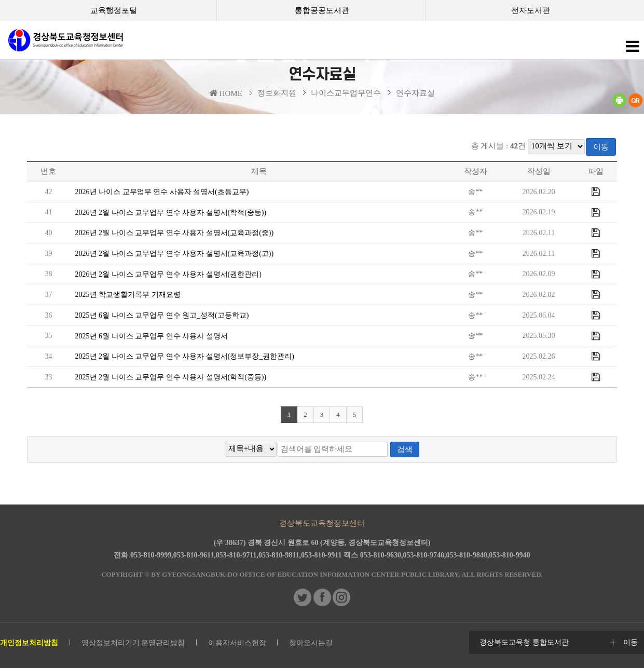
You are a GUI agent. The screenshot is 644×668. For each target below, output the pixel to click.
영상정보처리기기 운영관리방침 (133, 643)
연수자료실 (415, 93)
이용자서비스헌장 (237, 643)
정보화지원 (277, 93)
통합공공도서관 (322, 10)
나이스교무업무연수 (346, 93)
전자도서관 (531, 10)
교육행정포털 (114, 10)
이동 (601, 147)
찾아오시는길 (311, 643)
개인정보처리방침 (29, 643)
